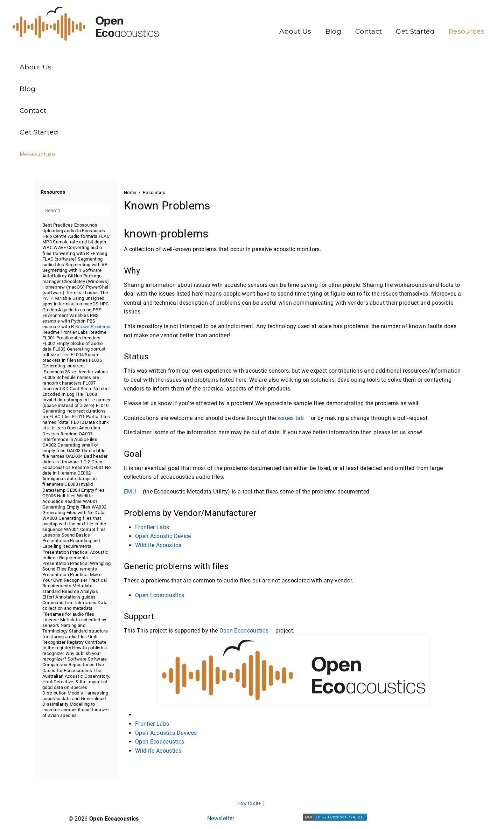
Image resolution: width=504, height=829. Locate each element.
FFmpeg (99, 253)
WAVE (60, 247)
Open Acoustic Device (163, 536)
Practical (79, 552)
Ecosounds (86, 225)
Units (94, 636)
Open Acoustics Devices (166, 733)
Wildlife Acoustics (158, 545)
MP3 (47, 242)
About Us (295, 31)
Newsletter (221, 818)
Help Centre (55, 236)
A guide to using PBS (80, 309)
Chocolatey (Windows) (86, 281)
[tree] (77, 470)
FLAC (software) (59, 259)
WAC (47, 247)
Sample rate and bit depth (79, 242)
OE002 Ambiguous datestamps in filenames (70, 479)
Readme (51, 332)
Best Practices (58, 225)
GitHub (75, 275)
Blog (333, 31)
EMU (132, 492)
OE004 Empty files (86, 490)
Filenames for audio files (68, 614)
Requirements (77, 546)
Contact (369, 31)
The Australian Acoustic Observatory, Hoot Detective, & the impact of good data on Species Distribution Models (76, 681)
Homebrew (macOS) (64, 287)
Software (92, 270)
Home (130, 192)
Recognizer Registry (63, 642)
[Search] (77, 210)
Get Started (415, 31)
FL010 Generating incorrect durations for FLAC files (75, 411)
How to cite (249, 803)
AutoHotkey (54, 275)
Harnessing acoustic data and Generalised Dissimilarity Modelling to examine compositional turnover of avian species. (76, 704)
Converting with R (71, 253)
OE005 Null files (59, 495)
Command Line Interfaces (69, 603)
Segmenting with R (62, 270)
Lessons (51, 535)
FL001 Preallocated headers (72, 338)
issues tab (293, 418)
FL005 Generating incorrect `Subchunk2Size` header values (75, 366)
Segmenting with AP (86, 264)
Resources (467, 31)
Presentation (56, 541)
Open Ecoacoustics (160, 595)
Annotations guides (75, 597)
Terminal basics (82, 293)
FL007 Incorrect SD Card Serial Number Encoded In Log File (76, 388)
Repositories (82, 665)
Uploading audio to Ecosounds (74, 231)
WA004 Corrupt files (85, 529)
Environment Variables (66, 315)
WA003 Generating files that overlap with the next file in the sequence (74, 524)
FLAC (104, 236)
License (51, 619)
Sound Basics (76, 535)
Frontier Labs (74, 332)
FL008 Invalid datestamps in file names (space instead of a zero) (76, 399)
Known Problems (93, 326)
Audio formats (83, 236)
